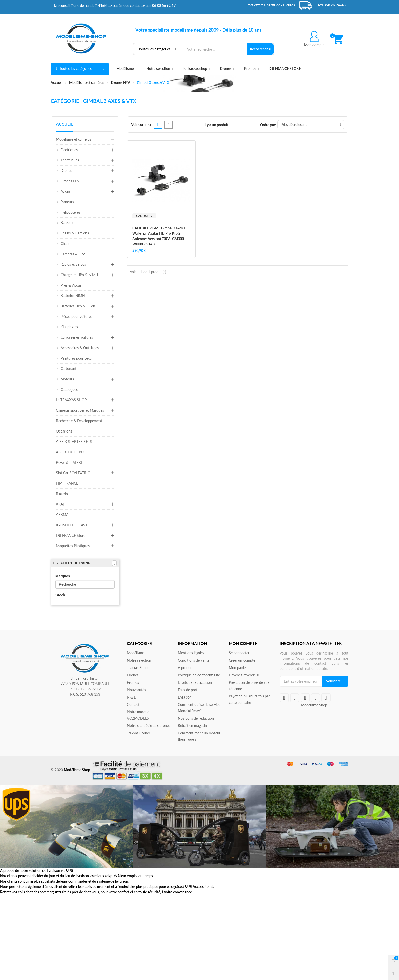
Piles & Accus (71, 285)
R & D (132, 697)
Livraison (185, 697)
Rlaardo (62, 494)
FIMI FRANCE (67, 483)
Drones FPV (70, 181)
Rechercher (260, 49)
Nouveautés (136, 690)
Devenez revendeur (244, 675)
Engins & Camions (75, 233)
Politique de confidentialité (199, 675)
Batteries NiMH (73, 296)
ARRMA (62, 515)
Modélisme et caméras (74, 139)
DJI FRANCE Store (71, 535)
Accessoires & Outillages (80, 348)
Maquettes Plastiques (73, 546)
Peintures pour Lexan (77, 358)
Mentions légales (191, 653)
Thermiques (70, 160)
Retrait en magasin (192, 726)
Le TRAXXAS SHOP (71, 400)
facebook (284, 698)
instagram (326, 698)
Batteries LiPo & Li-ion (78, 306)
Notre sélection (160, 69)
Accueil (65, 124)
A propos (185, 668)
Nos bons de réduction (196, 718)
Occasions (64, 431)
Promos (251, 69)
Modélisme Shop (314, 705)
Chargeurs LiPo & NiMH (79, 275)
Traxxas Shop (137, 668)
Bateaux (67, 223)
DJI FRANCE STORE (285, 69)
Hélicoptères (70, 212)
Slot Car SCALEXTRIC (73, 473)
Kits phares (69, 327)
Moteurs (67, 379)
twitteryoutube (295, 698)
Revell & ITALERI (69, 462)
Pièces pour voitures (76, 316)
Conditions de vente (194, 660)
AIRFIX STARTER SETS (74, 442)
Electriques (69, 150)
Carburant (68, 369)
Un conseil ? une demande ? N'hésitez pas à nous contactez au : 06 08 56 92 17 (113, 6)
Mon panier (238, 668)
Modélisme (126, 69)
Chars (65, 243)
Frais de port (188, 690)
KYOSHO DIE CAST (72, 525)
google (305, 698)
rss (316, 698)
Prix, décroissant (311, 124)
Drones (227, 69)
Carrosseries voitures (77, 337)
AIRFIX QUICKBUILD (73, 452)
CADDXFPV (144, 216)
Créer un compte (242, 660)
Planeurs (67, 202)
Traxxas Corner (139, 733)
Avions (66, 191)
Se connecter (239, 653)
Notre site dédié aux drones (149, 726)
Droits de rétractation (195, 682)
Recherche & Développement (79, 421)
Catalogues (69, 389)
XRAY (60, 504)
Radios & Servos (73, 264)
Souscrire (333, 681)
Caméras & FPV (73, 254)
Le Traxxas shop (196, 69)
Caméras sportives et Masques (80, 410)
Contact (133, 704)
